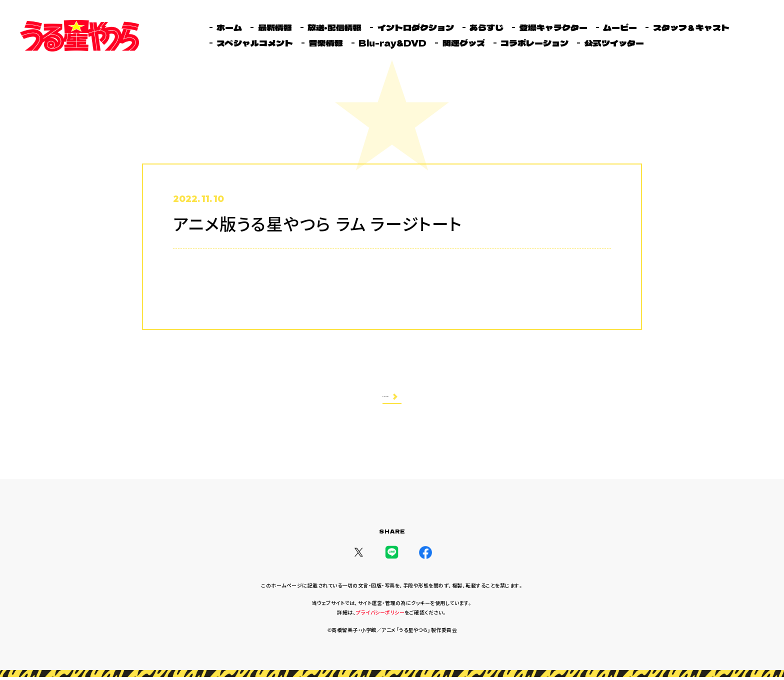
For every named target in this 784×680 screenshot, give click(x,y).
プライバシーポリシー (380, 615)
